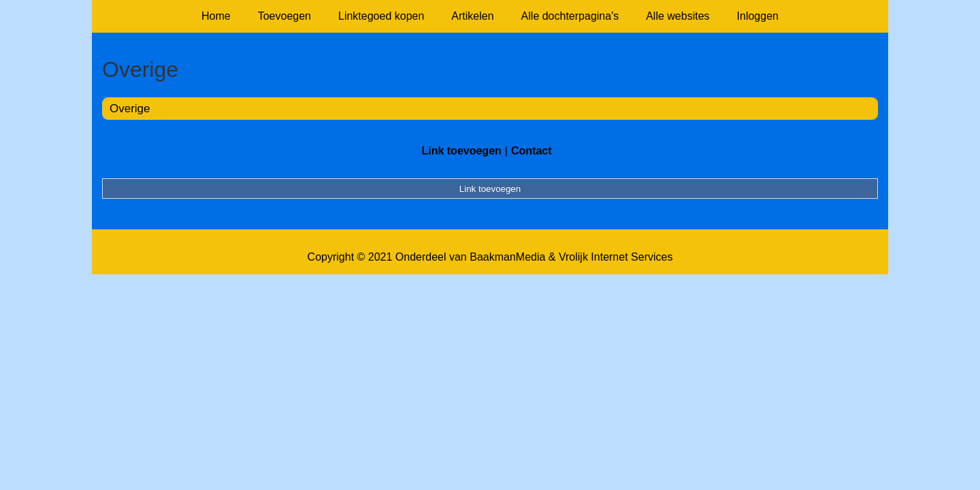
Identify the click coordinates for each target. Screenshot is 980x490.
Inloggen (758, 16)
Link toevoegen (461, 151)
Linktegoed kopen (381, 16)
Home (216, 16)
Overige (130, 109)
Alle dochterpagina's (570, 16)
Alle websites (677, 16)
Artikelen (472, 16)
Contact (532, 151)
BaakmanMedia (507, 257)
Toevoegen (284, 16)
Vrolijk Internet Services (616, 257)
